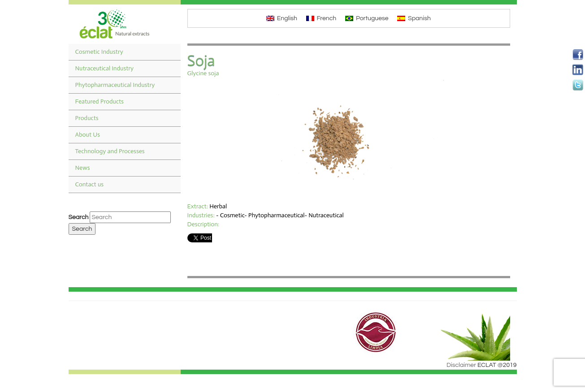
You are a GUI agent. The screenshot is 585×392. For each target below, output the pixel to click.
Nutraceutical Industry (105, 68)
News (83, 168)
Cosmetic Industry (99, 52)
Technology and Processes (110, 151)
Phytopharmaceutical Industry (115, 85)
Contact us (90, 184)
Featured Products (100, 101)
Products (87, 118)
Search (79, 217)
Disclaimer (461, 365)
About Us (88, 135)
